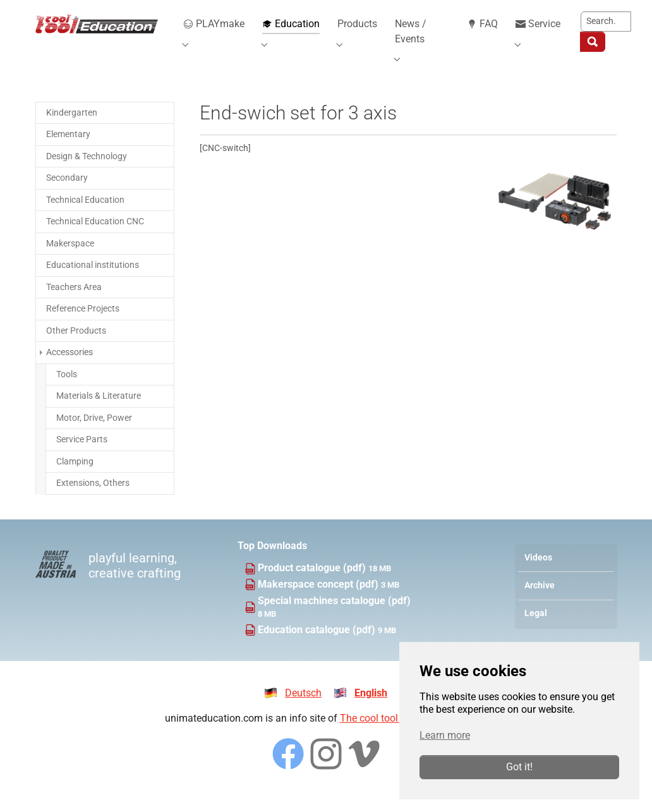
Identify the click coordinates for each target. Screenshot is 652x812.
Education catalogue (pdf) (318, 645)
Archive (540, 601)
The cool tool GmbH (384, 734)
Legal (536, 628)
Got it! (519, 767)
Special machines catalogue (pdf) (334, 616)
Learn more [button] (445, 735)
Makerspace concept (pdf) (319, 599)
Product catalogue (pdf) (313, 583)
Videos (538, 573)
